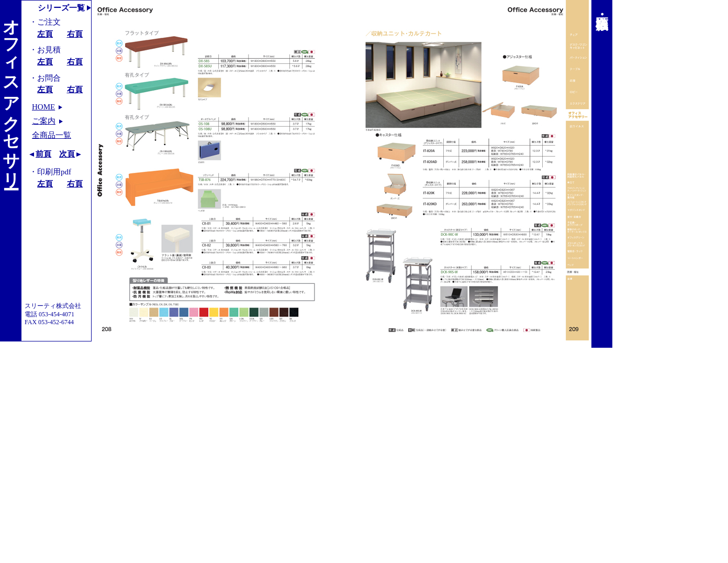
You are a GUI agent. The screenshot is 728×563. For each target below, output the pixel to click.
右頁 (75, 34)
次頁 (67, 154)
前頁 (43, 154)
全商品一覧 (52, 135)
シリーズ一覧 (61, 8)
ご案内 (44, 121)
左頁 (45, 34)
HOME (43, 107)
